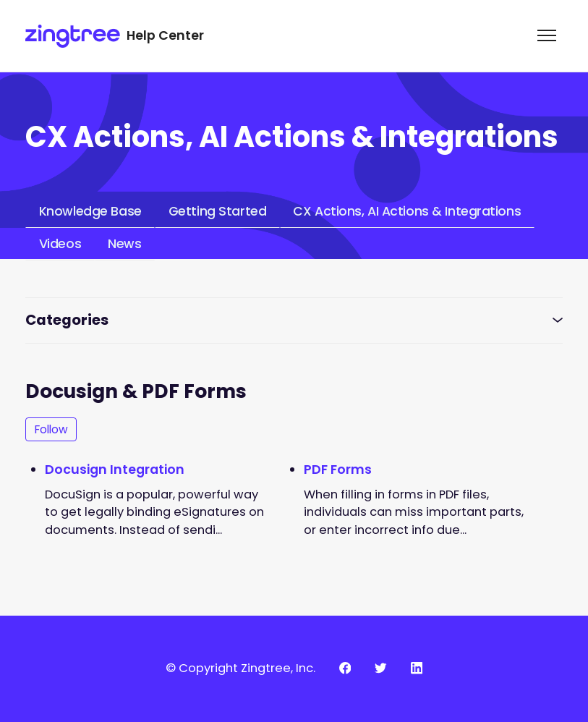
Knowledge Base (90, 211)
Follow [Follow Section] (51, 429)
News (124, 244)
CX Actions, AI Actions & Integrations (407, 211)
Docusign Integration (115, 470)
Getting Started (217, 211)
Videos (60, 244)
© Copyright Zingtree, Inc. (240, 668)
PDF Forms (338, 470)
